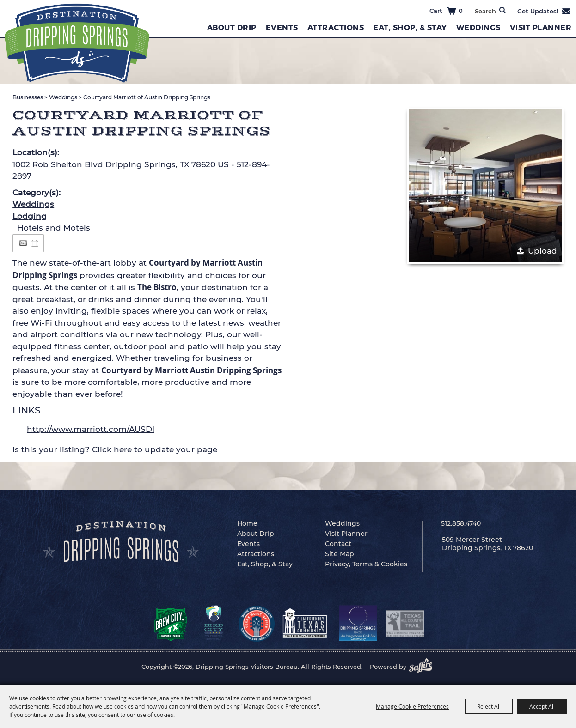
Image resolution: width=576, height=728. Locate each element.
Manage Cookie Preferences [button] (412, 706)
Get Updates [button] (544, 11)
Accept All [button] (542, 706)
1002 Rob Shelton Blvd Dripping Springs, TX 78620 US (121, 164)
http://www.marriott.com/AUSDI (91, 429)
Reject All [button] (489, 706)
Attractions (336, 27)
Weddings (478, 27)
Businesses (28, 97)
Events (282, 27)
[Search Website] (485, 11)
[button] (485, 186)
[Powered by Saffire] (423, 667)
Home (247, 523)
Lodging (30, 216)
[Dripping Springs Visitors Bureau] (77, 43)
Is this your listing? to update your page (115, 449)
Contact (338, 544)
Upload (542, 251)
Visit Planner (541, 27)
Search (502, 10)
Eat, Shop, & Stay (410, 27)
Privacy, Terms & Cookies (366, 564)
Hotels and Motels (54, 228)
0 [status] (461, 11)
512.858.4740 (461, 523)
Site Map (340, 554)
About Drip (232, 27)
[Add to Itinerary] (35, 243)
